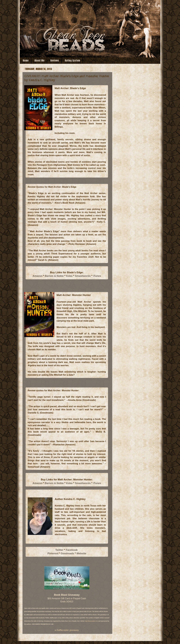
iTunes (97, 276)
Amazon (38, 276)
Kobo (69, 276)
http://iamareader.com (91, 621)
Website (81, 553)
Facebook (72, 550)
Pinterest (53, 553)
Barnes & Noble (54, 276)
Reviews (55, 61)
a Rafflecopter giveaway (67, 630)
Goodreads (67, 553)
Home (26, 61)
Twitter (59, 550)
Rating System (72, 61)
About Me (39, 61)
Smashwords (83, 276)
